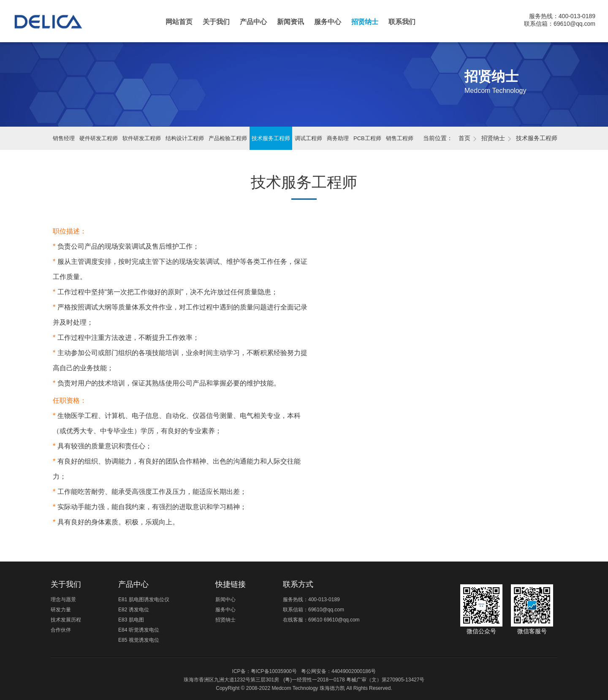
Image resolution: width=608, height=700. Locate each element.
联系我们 (402, 22)
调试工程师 (308, 138)
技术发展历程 (66, 620)
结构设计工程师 (185, 138)
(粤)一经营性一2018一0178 (314, 680)
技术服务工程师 (271, 138)
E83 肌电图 (131, 620)
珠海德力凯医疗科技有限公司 (56, 26)
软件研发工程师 (142, 138)
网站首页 (179, 22)
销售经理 (64, 138)
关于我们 (216, 22)
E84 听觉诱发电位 (139, 630)
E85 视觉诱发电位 (139, 640)
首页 (464, 138)
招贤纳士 (365, 22)
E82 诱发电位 (134, 610)
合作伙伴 (61, 630)
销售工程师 (400, 138)
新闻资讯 (290, 22)
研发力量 (61, 610)
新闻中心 (225, 600)
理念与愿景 (63, 600)
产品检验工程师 (228, 138)
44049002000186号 (354, 671)
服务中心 (328, 22)
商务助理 (338, 138)
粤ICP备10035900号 (274, 671)
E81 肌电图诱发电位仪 (144, 600)
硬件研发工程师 (99, 138)
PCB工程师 (367, 138)
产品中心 (253, 22)
